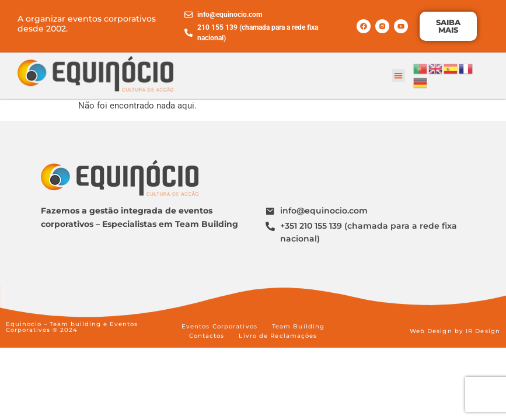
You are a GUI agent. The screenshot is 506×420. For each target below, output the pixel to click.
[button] (399, 76)
